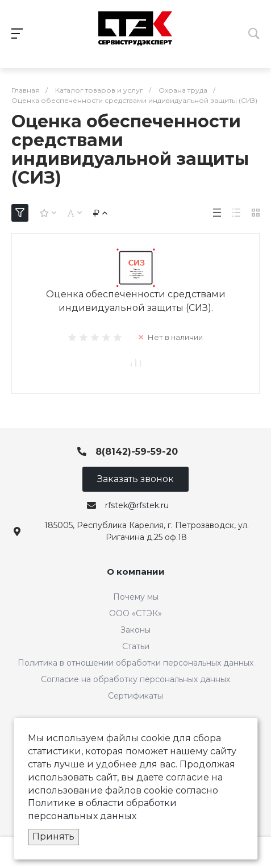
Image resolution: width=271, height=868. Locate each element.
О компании (136, 572)
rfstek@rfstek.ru (137, 505)
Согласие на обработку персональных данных (135, 679)
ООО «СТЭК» (135, 613)
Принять (53, 836)
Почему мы (136, 597)
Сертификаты (135, 696)
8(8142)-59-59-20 (137, 452)
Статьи (136, 646)
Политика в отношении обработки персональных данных (135, 663)
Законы (135, 630)
